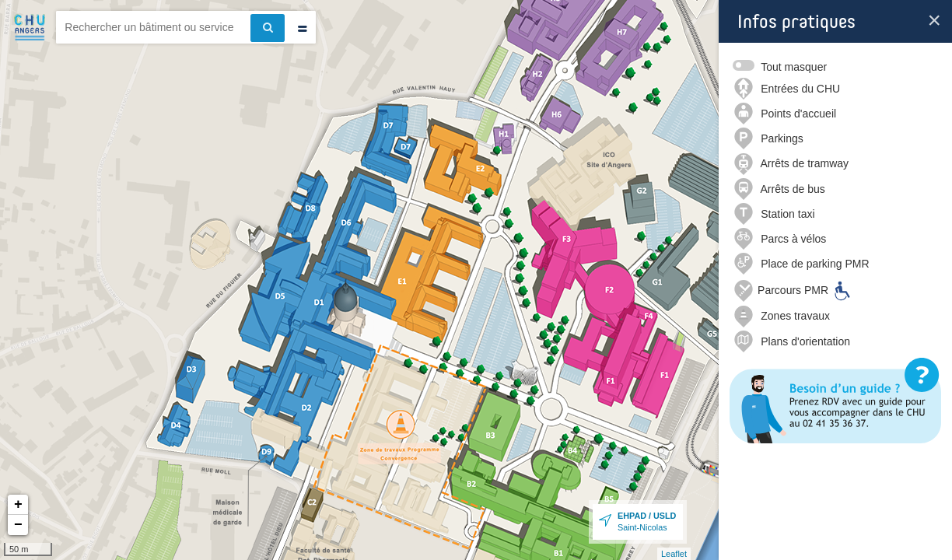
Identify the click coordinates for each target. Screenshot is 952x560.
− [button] (18, 525)
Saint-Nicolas (647, 521)
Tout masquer (794, 67)
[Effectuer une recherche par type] (303, 30)
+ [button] (18, 505)
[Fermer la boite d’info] (934, 20)
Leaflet (674, 554)
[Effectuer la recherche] (268, 28)
